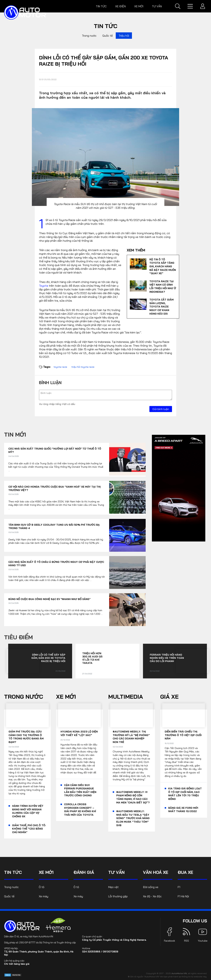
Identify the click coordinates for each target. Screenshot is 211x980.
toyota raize (60, 367)
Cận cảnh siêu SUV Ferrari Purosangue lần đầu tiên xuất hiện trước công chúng (80, 790)
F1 (179, 887)
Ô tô (42, 887)
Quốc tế (108, 36)
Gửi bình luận (161, 409)
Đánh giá (84, 872)
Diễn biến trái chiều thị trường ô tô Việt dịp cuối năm (183, 735)
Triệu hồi (124, 36)
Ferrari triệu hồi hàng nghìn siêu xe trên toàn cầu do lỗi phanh (167, 658)
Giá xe (169, 697)
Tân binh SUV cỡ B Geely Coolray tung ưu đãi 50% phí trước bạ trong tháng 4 (54, 527)
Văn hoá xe (156, 872)
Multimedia (126, 697)
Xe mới (139, 6)
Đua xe (185, 872)
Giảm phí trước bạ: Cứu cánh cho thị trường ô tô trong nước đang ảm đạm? (26, 737)
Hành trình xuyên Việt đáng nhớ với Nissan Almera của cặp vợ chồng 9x (28, 811)
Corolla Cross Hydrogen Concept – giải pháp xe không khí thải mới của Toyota (80, 810)
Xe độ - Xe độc (152, 896)
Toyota (44, 286)
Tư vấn (157, 6)
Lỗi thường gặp (118, 896)
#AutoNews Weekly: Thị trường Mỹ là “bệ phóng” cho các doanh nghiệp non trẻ (131, 737)
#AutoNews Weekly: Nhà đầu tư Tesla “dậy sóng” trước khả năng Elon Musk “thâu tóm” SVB (133, 818)
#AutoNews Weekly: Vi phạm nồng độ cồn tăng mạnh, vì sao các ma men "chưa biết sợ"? (133, 797)
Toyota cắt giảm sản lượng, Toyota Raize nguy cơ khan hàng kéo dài (161, 307)
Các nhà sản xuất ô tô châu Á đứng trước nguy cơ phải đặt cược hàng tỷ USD (56, 564)
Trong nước (89, 36)
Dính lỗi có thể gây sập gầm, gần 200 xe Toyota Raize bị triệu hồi (48, 658)
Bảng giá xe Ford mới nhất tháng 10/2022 (183, 810)
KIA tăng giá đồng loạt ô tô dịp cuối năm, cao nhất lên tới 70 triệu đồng (185, 794)
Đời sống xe (151, 887)
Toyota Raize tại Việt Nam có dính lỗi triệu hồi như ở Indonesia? (163, 287)
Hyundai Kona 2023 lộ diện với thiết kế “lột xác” (79, 733)
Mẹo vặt (113, 887)
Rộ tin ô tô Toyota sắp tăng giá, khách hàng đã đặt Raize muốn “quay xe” (163, 266)
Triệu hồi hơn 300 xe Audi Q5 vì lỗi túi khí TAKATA (92, 658)
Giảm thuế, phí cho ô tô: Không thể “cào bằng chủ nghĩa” (29, 829)
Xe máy (44, 896)
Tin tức (101, 6)
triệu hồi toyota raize (83, 367)
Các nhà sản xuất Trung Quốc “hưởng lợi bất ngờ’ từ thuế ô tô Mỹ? (55, 450)
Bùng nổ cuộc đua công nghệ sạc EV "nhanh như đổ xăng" (49, 599)
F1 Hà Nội (183, 896)
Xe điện (120, 6)
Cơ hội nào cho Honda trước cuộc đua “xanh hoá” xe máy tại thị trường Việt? (54, 488)
